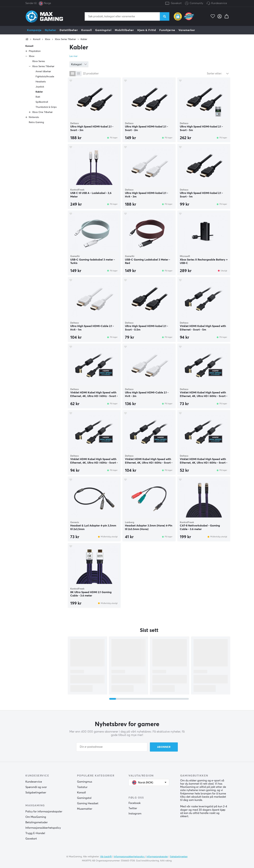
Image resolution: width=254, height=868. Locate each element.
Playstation (35, 51)
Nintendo (34, 117)
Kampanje (34, 30)
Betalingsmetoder (37, 822)
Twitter (133, 808)
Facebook (135, 803)
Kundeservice (219, 3)
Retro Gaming (36, 122)
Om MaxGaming (36, 817)
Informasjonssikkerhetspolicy (43, 828)
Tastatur (82, 787)
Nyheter (51, 30)
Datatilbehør (69, 30)
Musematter (85, 809)
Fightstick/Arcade (45, 77)
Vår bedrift (106, 857)
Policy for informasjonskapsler (44, 812)
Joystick (40, 87)
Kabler (84, 39)
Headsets (41, 82)
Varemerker (187, 30)
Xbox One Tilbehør (42, 112)
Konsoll (87, 30)
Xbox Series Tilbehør (65, 39)
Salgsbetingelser (36, 793)
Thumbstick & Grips (46, 107)
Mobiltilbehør (124, 30)
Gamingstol (103, 30)
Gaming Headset (88, 803)
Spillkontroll (42, 102)
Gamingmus (85, 782)
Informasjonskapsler (157, 857)
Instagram (135, 814)
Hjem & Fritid (147, 30)
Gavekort (176, 3)
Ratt (38, 97)
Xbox (48, 39)
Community (194, 3)
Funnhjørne (167, 30)
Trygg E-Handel (35, 833)
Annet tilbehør (43, 72)
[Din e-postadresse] (112, 747)
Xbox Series (39, 61)
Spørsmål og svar (36, 787)
